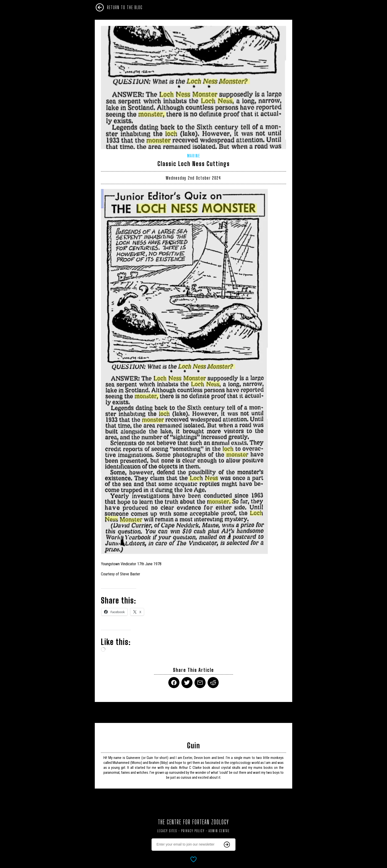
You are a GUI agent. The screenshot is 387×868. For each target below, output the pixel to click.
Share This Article (193, 670)
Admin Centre (219, 831)
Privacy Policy (193, 831)
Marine (194, 156)
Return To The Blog (125, 7)
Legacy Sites (167, 831)
